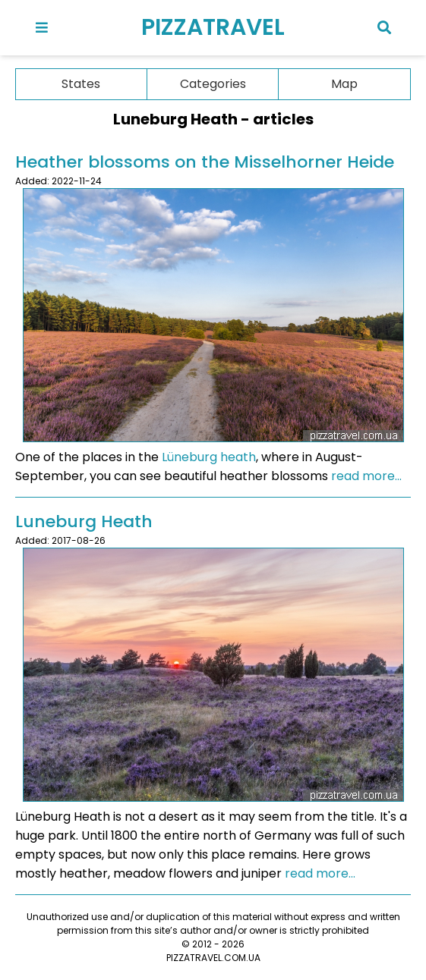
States (81, 84)
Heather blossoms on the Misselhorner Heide (205, 162)
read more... (366, 476)
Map (344, 84)
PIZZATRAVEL (213, 27)
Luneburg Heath (84, 521)
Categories (213, 84)
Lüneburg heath (209, 457)
